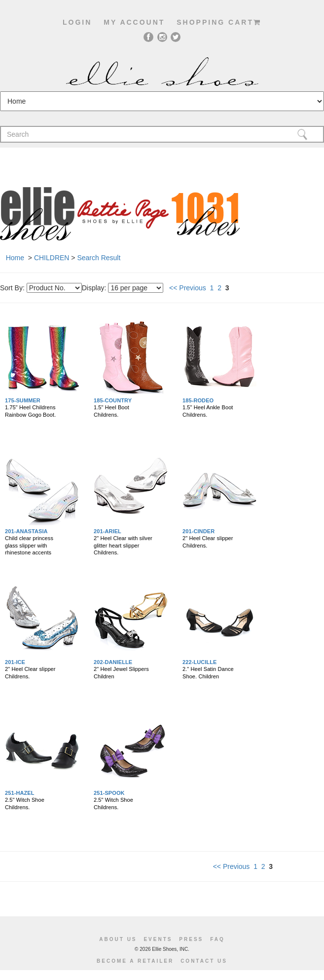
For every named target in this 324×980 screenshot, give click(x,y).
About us (118, 939)
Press (191, 939)
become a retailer (135, 961)
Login (77, 22)
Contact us (204, 961)
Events (158, 939)
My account (134, 22)
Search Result (99, 258)
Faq (217, 939)
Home (15, 258)
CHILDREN (52, 258)
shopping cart (219, 22)
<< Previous (188, 288)
